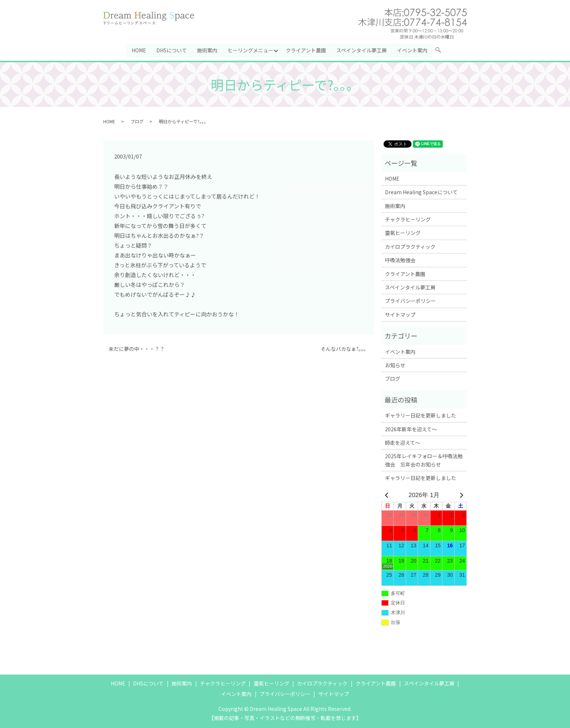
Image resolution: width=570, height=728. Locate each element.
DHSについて (172, 50)
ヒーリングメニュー (250, 50)
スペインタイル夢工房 (362, 50)
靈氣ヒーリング (403, 233)
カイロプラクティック (410, 247)
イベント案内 (413, 50)
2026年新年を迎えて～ (411, 429)
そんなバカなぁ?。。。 (345, 349)
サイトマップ (400, 315)
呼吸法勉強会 (400, 260)
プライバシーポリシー (410, 301)
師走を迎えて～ (403, 443)
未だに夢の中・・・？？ (137, 349)
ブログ (137, 121)
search (441, 51)
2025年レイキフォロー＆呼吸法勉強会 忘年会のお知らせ (424, 460)
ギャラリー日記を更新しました (421, 415)
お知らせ (395, 365)
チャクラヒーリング (408, 219)
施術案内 (207, 50)
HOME (139, 50)
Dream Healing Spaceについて (421, 192)
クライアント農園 (306, 50)
